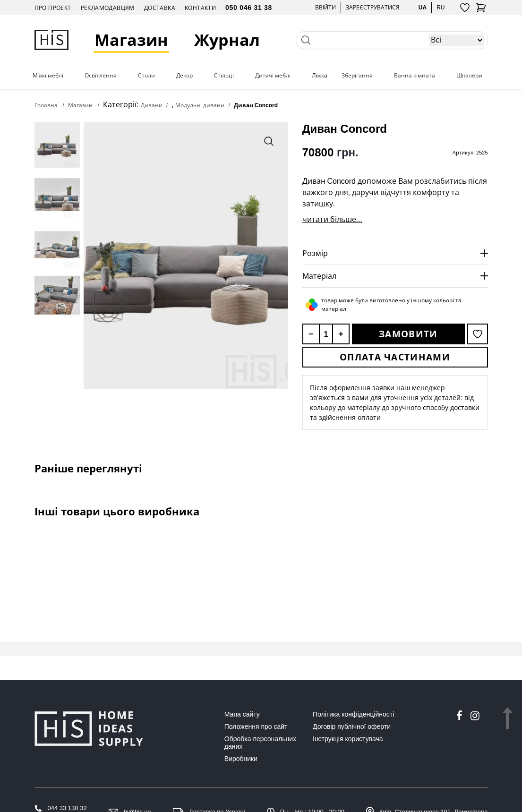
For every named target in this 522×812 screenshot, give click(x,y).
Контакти (200, 8)
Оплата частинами (395, 357)
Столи (146, 76)
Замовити (408, 334)
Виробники (241, 759)
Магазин (131, 40)
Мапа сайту (242, 714)
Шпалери (469, 76)
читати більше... (332, 219)
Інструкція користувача (348, 739)
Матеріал (319, 276)
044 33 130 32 (67, 808)
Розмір (315, 253)
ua (423, 7)
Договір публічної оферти (352, 727)
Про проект (53, 8)
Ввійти (325, 7)
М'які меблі (48, 76)
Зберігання (357, 76)
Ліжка (320, 76)
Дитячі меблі (273, 76)
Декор (184, 76)
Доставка (160, 8)
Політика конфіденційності (353, 714)
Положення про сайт (256, 727)
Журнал (227, 40)
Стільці (224, 76)
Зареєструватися (373, 7)
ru (441, 7)
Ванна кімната (415, 76)
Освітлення (101, 76)
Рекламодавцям (108, 8)
